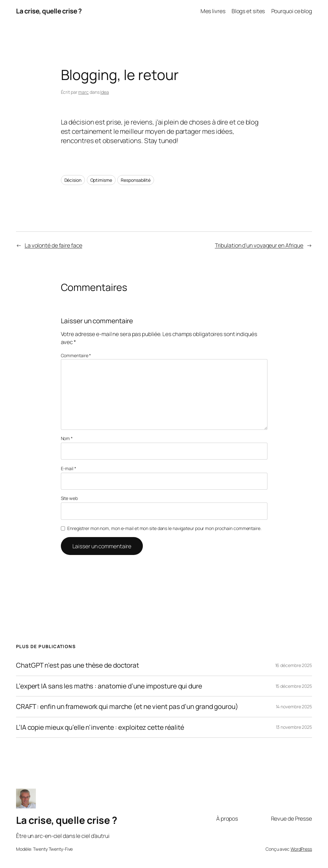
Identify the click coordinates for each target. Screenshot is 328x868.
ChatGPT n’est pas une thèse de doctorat (78, 665)
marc (83, 92)
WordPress (301, 849)
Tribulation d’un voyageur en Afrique (259, 245)
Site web (69, 498)
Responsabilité (136, 180)
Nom (67, 438)
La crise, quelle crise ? (49, 11)
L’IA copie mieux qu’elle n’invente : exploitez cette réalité (100, 727)
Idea (105, 92)
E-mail (69, 468)
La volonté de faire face (53, 245)
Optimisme (101, 180)
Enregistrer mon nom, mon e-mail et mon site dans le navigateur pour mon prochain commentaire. (164, 528)
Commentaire (76, 355)
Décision (73, 180)
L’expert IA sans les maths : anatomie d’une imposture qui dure (109, 686)
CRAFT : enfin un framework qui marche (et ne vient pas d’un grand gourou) (127, 707)
